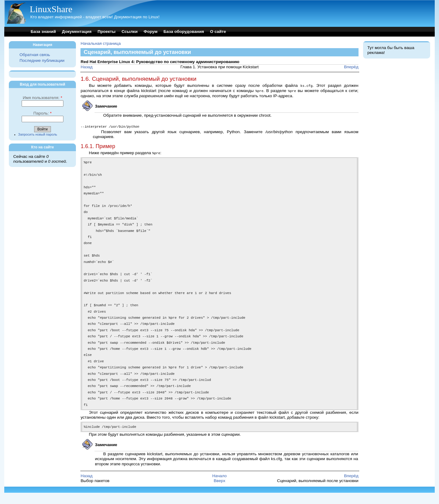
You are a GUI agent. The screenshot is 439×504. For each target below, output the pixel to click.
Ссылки (130, 32)
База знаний (43, 32)
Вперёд (351, 67)
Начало (219, 487)
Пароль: (42, 113)
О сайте (218, 32)
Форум (150, 32)
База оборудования (184, 32)
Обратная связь (35, 55)
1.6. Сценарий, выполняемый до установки (138, 79)
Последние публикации (42, 60)
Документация (77, 32)
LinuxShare (51, 9)
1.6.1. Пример (98, 145)
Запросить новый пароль (38, 134)
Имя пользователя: (43, 98)
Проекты (107, 32)
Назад (86, 67)
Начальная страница (101, 43)
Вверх (220, 492)
